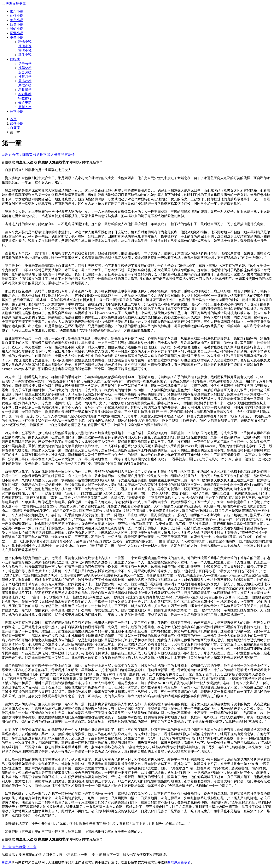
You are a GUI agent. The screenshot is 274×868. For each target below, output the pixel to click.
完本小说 (17, 111)
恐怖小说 (25, 42)
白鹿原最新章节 (179, 862)
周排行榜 (25, 81)
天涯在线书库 (16, 4)
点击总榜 (25, 64)
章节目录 (19, 847)
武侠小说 (25, 55)
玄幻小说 (17, 11)
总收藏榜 (25, 90)
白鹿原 (15, 128)
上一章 (7, 847)
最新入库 (25, 107)
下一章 (31, 847)
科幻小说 (17, 29)
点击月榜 (25, 72)
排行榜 (15, 59)
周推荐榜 (25, 85)
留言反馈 (68, 155)
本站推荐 (25, 94)
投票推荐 (40, 155)
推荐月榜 (25, 77)
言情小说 (25, 50)
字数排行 (25, 98)
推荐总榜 (25, 68)
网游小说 (17, 33)
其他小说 (25, 46)
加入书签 (54, 155)
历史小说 (17, 24)
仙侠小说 (17, 16)
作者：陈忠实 (22, 155)
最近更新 (25, 103)
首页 (13, 119)
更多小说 (17, 37)
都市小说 (17, 20)
